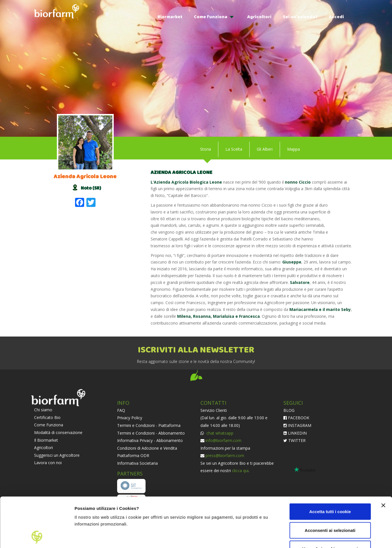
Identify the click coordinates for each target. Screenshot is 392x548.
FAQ (121, 410)
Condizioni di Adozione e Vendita (147, 448)
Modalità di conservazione (58, 432)
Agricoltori (259, 17)
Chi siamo (43, 410)
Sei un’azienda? (300, 17)
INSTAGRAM (297, 425)
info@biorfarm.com (223, 440)
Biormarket (170, 17)
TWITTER (294, 440)
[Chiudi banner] (383, 459)
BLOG (289, 410)
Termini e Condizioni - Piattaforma (149, 425)
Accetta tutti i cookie (330, 465)
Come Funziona (49, 425)
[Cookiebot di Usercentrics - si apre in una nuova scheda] (37, 537)
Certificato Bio (47, 417)
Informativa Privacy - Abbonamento (150, 440)
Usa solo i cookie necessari (330, 502)
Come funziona (211, 17)
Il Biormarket (46, 440)
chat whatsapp (219, 433)
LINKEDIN (295, 433)
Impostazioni (88, 537)
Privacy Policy (130, 418)
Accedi (336, 17)
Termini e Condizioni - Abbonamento (151, 433)
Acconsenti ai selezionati (330, 484)
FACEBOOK (296, 418)
